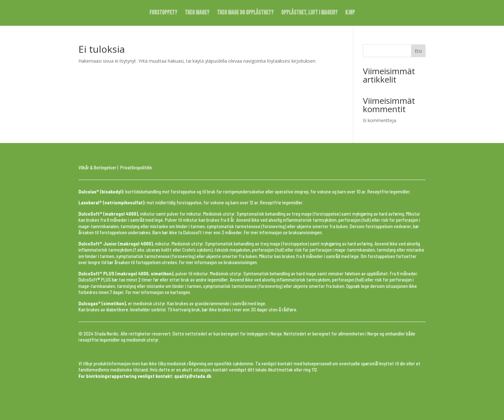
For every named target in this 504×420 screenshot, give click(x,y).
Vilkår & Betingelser (97, 167)
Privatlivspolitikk (136, 167)
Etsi (418, 51)
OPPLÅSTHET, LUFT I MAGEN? (309, 13)
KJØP (350, 13)
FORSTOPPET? (163, 13)
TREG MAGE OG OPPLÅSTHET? (245, 13)
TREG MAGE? (197, 13)
